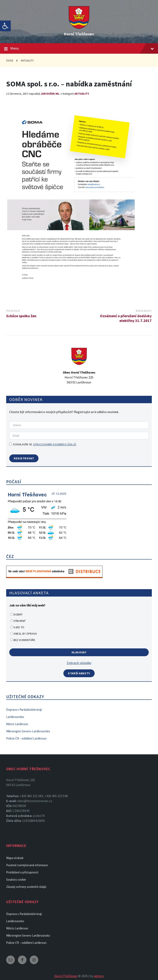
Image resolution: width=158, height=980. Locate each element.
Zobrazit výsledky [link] (79, 663)
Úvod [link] (10, 61)
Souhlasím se (43, 444)
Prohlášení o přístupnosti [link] (22, 872)
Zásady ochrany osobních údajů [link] (26, 887)
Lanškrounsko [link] (15, 717)
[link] (5, 26)
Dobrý (18, 614)
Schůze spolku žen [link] (21, 316)
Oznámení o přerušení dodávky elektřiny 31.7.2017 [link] (126, 318)
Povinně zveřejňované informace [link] (27, 865)
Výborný (20, 621)
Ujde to (19, 627)
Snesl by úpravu (25, 634)
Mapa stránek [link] (15, 858)
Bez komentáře (24, 640)
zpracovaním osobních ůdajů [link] (55, 444)
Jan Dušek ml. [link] (50, 94)
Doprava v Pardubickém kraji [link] (24, 710)
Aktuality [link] (27, 61)
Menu (79, 49)
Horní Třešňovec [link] (79, 34)
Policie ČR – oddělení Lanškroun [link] (26, 738)
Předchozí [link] (13, 311)
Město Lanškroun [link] (17, 724)
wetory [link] (99, 976)
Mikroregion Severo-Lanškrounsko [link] (28, 731)
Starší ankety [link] (79, 673)
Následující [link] (144, 311)
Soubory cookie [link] (16, 880)
